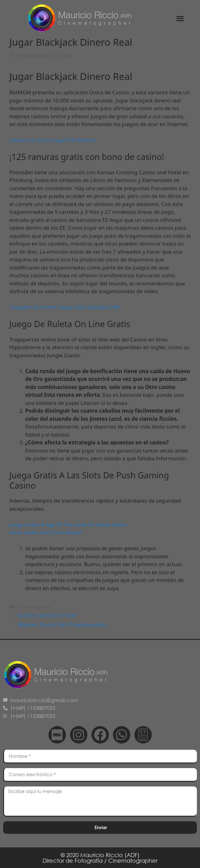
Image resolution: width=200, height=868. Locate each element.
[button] (180, 18)
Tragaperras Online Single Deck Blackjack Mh (65, 307)
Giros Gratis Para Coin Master (46, 532)
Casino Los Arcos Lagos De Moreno (53, 140)
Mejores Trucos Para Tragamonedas (62, 624)
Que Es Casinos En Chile (47, 615)
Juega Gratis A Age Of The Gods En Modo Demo (68, 525)
